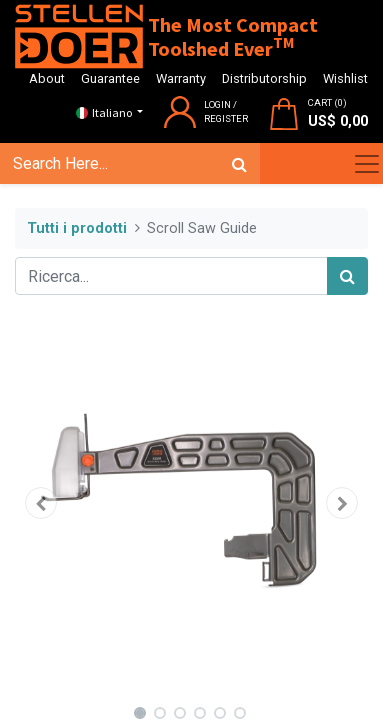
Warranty (181, 78)
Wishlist (345, 78)
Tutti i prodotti (77, 228)
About (47, 78)
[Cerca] (239, 164)
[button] (41, 503)
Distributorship (264, 78)
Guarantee (110, 78)
